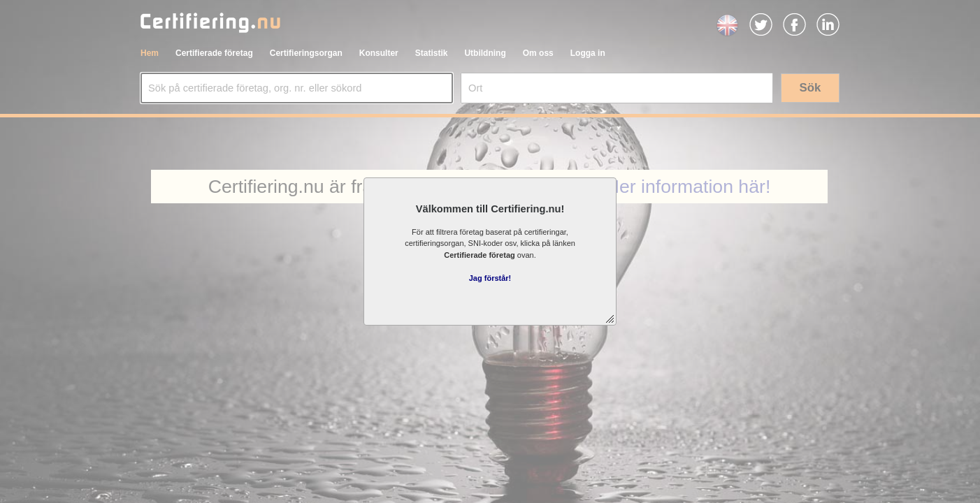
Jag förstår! (490, 278)
